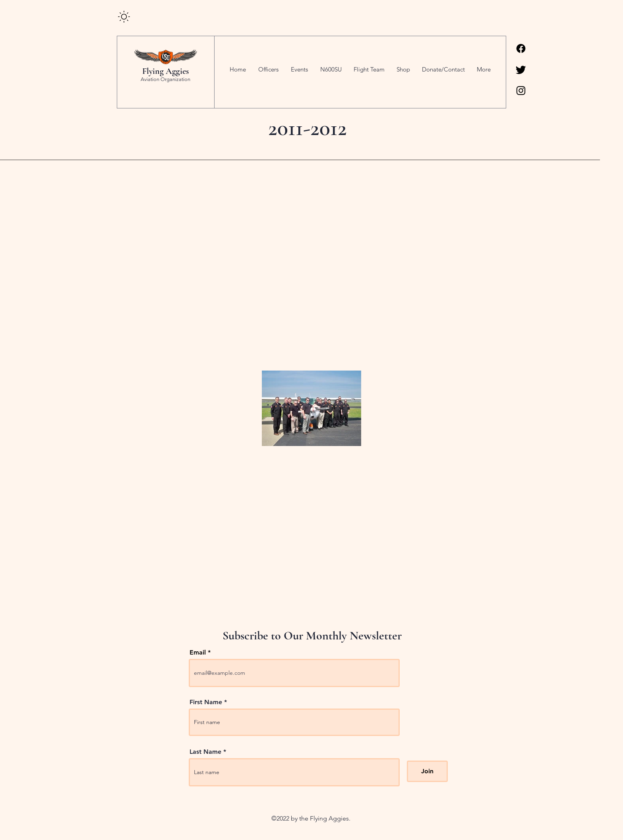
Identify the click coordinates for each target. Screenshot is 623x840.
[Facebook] (521, 48)
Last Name (205, 752)
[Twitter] (521, 70)
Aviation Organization (165, 79)
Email (198, 653)
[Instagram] (521, 91)
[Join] (427, 771)
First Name (206, 702)
